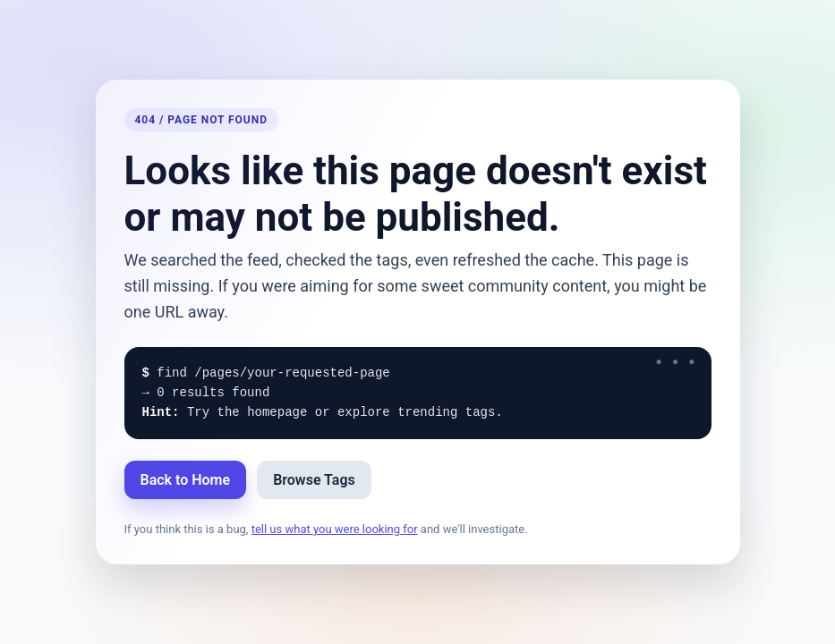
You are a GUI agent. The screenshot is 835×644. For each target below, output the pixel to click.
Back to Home (186, 480)
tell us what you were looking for (335, 529)
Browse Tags (314, 480)
